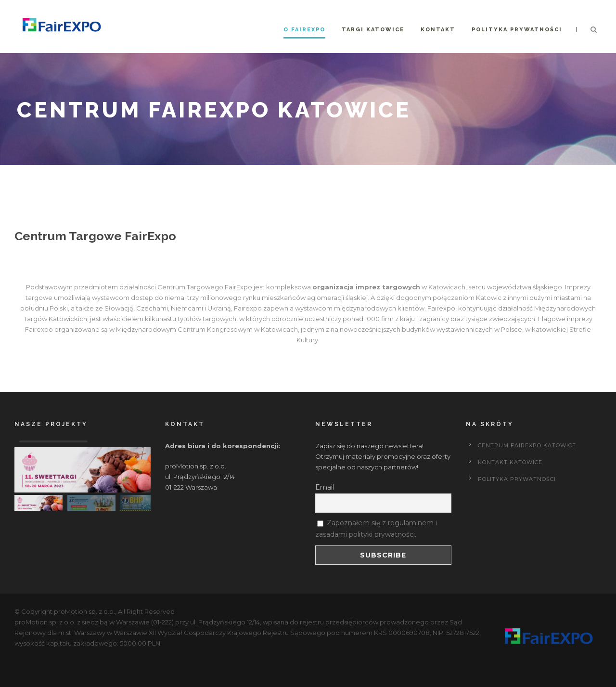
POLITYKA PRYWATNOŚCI (517, 479)
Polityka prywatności (517, 30)
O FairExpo (304, 30)
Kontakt (438, 30)
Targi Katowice (373, 30)
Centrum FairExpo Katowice (527, 445)
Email (325, 487)
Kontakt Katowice (510, 462)
